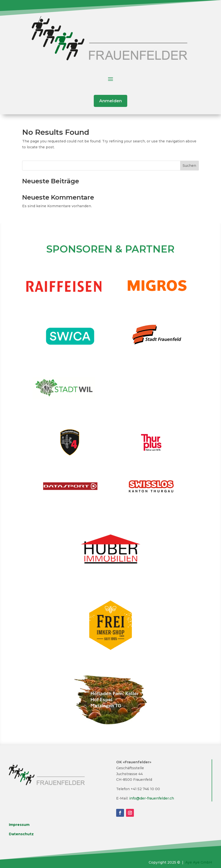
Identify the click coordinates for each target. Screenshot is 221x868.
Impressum (19, 825)
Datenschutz (21, 834)
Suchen (189, 166)
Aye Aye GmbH (199, 862)
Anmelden (110, 101)
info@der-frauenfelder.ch (152, 798)
